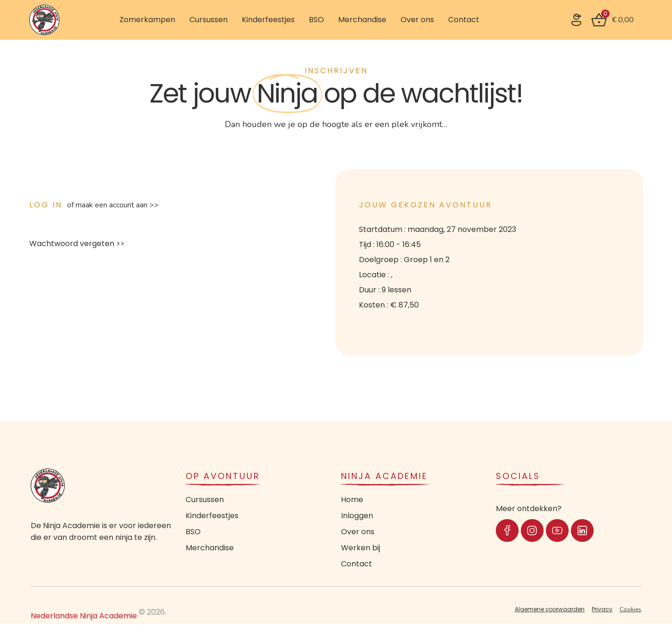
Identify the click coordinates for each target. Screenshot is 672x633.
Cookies (630, 609)
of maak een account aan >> (113, 205)
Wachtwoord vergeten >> (77, 244)
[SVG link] (576, 20)
